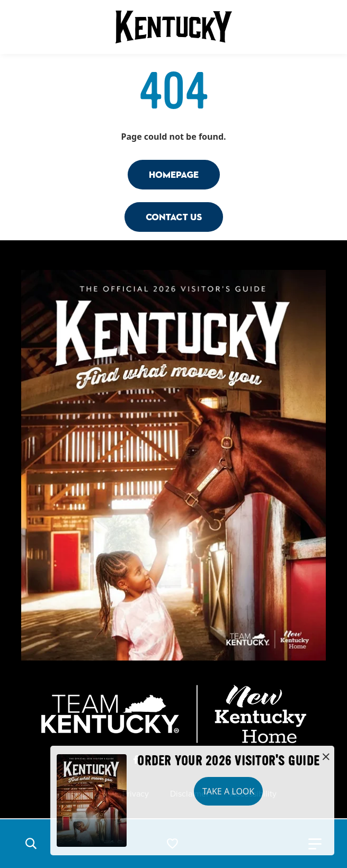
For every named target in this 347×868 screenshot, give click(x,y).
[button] (31, 844)
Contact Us (174, 217)
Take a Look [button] (228, 791)
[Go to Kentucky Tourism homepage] (174, 27)
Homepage (174, 174)
